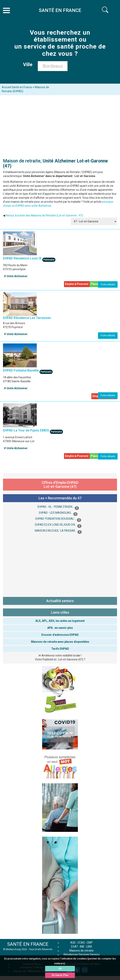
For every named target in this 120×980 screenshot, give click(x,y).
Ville (29, 65)
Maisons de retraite (81, 951)
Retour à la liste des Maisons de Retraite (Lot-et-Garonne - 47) (44, 215)
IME (82, 947)
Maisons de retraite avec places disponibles (60, 642)
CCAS (81, 943)
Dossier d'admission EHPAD (60, 635)
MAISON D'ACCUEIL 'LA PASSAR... (56, 531)
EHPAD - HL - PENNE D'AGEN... (56, 507)
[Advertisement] (60, 125)
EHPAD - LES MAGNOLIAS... (56, 513)
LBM (89, 947)
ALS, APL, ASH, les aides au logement (60, 621)
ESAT (75, 947)
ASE (73, 943)
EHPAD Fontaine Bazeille (21, 370)
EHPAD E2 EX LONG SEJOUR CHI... (56, 525)
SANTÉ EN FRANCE (28, 944)
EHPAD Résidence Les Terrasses (27, 318)
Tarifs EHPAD (60, 649)
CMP (90, 943)
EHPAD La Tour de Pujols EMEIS (26, 430)
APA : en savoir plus (60, 628)
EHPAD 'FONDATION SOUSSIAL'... (56, 519)
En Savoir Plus (60, 975)
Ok (60, 969)
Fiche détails (108, 284)
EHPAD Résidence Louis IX (23, 258)
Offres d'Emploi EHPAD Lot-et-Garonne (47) (60, 485)
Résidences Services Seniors (82, 955)
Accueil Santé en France (17, 87)
